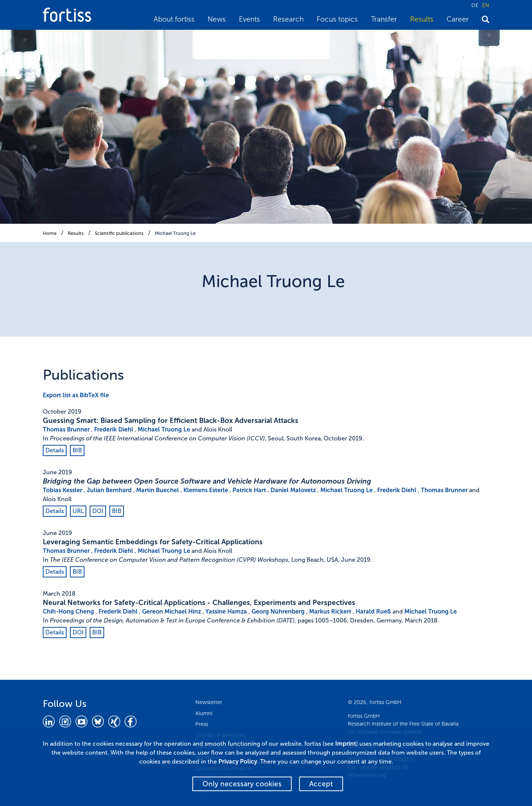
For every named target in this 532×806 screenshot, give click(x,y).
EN (486, 5)
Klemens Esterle (206, 490)
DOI (98, 511)
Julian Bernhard (109, 490)
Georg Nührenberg (278, 611)
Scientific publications (119, 233)
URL (78, 511)
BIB (77, 450)
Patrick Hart (249, 490)
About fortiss (174, 19)
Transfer (384, 19)
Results (422, 19)
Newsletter (209, 702)
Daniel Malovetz (293, 490)
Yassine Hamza (226, 611)
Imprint (346, 744)
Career (458, 19)
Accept (321, 784)
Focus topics (337, 19)
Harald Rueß (373, 611)
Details (55, 450)
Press (202, 724)
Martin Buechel (158, 490)
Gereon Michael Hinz (172, 611)
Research (288, 19)
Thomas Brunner (66, 429)
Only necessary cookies (242, 784)
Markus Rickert (330, 611)
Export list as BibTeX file (76, 395)
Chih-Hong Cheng (68, 611)
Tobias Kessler (63, 490)
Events (249, 19)
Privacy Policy (238, 762)
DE (475, 5)
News (217, 19)
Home (50, 233)
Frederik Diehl (114, 429)
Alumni (204, 713)
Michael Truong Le (175, 233)
